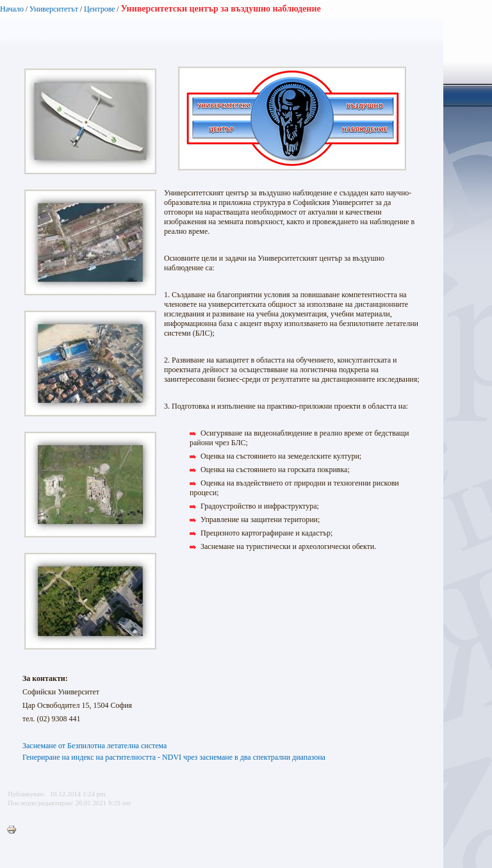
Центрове (100, 9)
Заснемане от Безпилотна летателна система (94, 746)
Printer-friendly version (15, 830)
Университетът (54, 9)
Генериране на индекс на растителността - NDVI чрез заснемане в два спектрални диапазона (174, 757)
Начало (12, 9)
